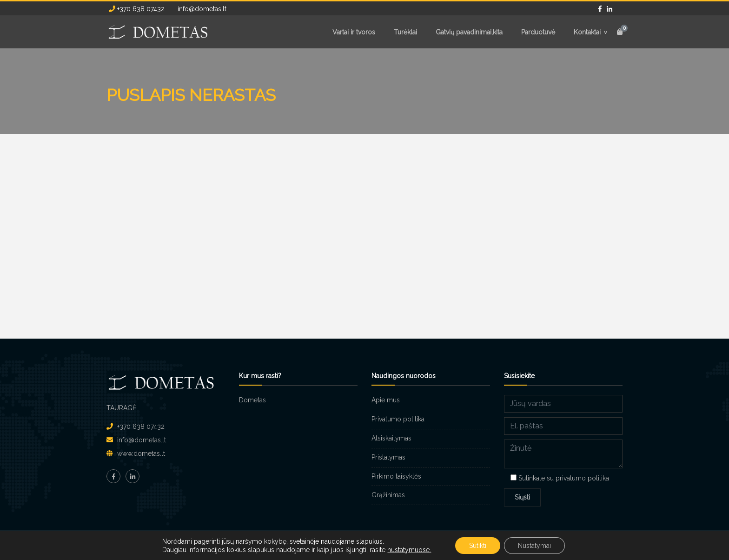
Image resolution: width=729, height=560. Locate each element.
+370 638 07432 (137, 9)
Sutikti (478, 546)
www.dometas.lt (141, 453)
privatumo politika (582, 478)
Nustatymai (534, 546)
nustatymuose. (409, 550)
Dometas (252, 400)
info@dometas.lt (201, 9)
